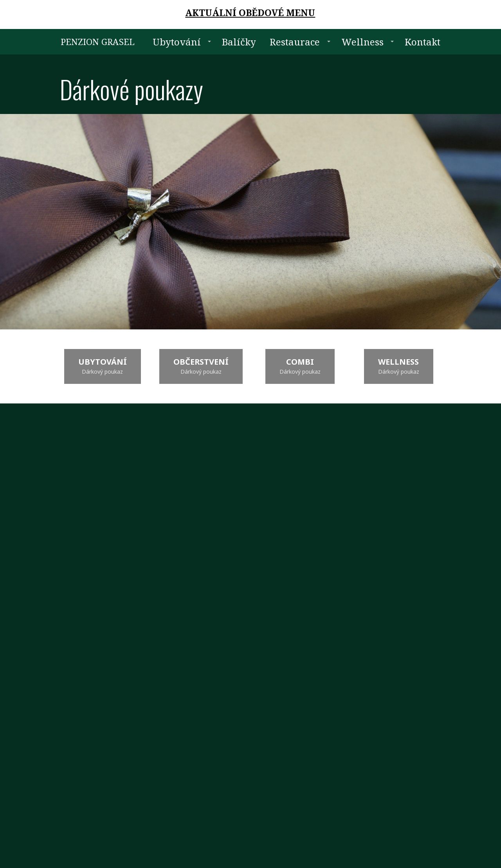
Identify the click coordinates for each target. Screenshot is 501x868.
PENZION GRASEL (98, 42)
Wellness (362, 42)
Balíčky (239, 42)
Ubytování (177, 42)
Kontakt (423, 42)
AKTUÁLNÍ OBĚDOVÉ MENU (250, 13)
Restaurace (295, 42)
